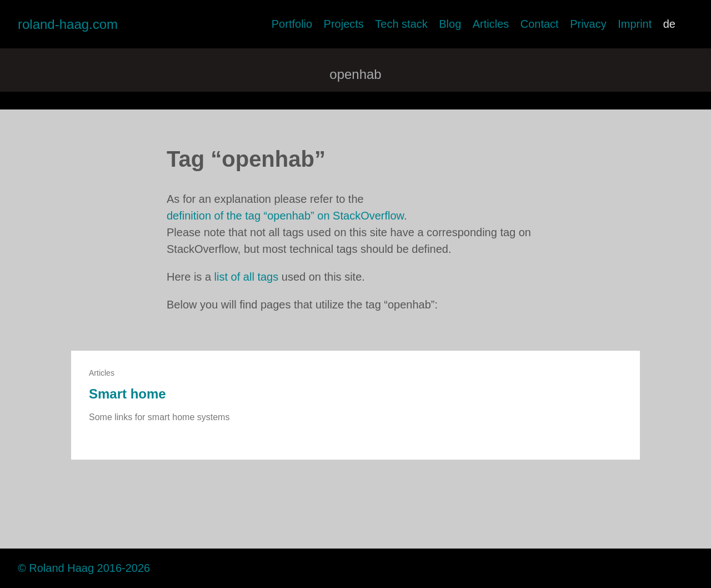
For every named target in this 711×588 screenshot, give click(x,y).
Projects (344, 24)
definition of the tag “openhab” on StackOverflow (285, 216)
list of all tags (247, 277)
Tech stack (401, 24)
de (669, 24)
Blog (450, 24)
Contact (540, 24)
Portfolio (292, 24)
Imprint (635, 24)
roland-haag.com (68, 24)
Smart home (127, 394)
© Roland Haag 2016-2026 (84, 568)
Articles (491, 24)
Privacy (588, 24)
